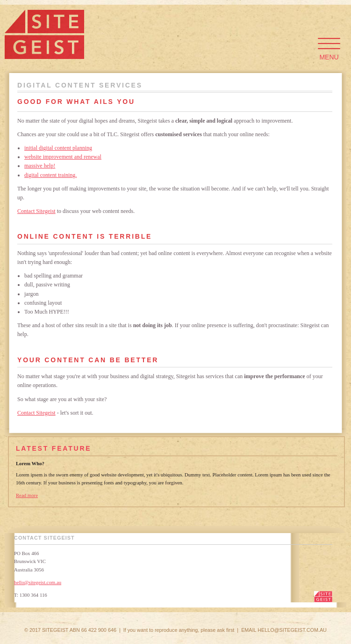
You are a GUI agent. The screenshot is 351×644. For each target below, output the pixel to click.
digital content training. (50, 175)
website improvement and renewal (63, 157)
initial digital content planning (58, 148)
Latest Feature (54, 448)
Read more (27, 495)
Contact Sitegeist (36, 211)
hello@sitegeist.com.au (38, 582)
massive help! (40, 166)
